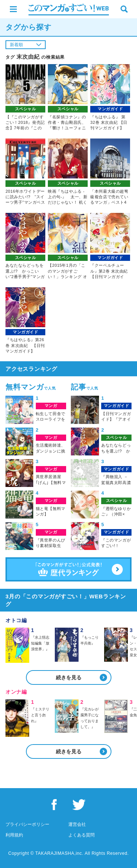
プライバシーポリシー (27, 824)
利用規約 (14, 835)
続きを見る (69, 677)
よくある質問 (81, 835)
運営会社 (77, 824)
